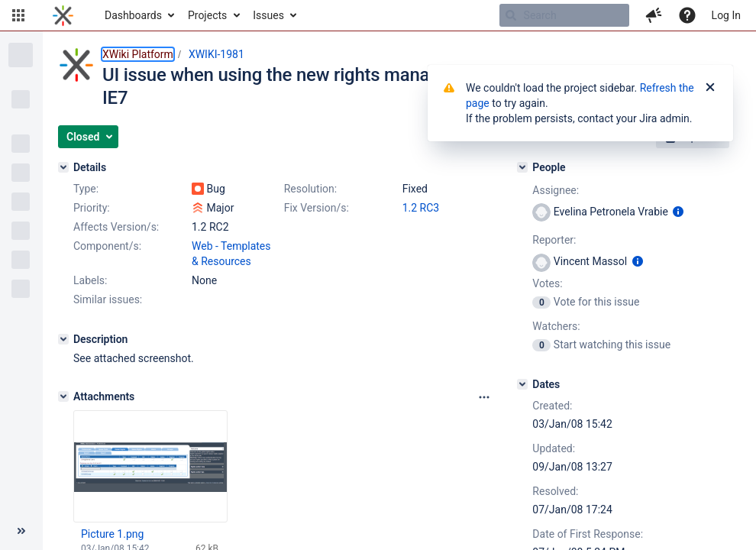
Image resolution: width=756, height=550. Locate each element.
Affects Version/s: (116, 227)
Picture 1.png (112, 534)
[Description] (63, 339)
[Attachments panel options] (484, 397)
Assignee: (556, 190)
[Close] (710, 88)
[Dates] (522, 384)
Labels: (90, 280)
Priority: (92, 208)
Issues (268, 15)
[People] (522, 167)
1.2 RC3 (421, 208)
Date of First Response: (588, 534)
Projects (207, 15)
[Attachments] (63, 396)
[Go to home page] (63, 15)
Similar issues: (108, 299)
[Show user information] (678, 212)
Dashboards (133, 15)
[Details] (63, 167)
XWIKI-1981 (216, 54)
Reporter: (554, 240)
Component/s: (107, 246)
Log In (726, 15)
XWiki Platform (138, 54)
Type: (86, 189)
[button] (18, 15)
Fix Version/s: (317, 208)
